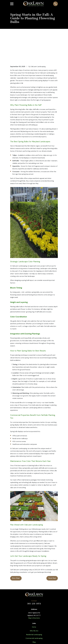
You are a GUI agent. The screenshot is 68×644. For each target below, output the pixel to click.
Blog (34, 615)
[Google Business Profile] (42, 628)
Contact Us (34, 619)
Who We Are (34, 604)
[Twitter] (30, 628)
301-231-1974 (34, 577)
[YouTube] (34, 628)
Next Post (52, 551)
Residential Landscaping (34, 608)
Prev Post (16, 551)
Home (34, 600)
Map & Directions (34, 591)
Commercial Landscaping (34, 611)
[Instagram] (38, 628)
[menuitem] (13, 640)
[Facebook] (26, 628)
